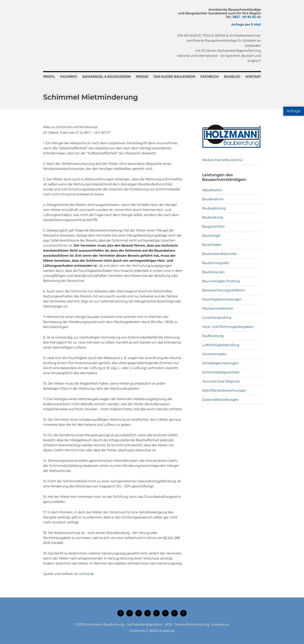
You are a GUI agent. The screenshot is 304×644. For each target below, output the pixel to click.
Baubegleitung (214, 208)
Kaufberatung (213, 336)
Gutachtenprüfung (217, 318)
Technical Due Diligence (221, 381)
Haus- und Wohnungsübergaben (228, 327)
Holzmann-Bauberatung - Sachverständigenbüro (124, 625)
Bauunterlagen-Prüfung (221, 281)
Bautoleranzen (213, 272)
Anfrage (294, 111)
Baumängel (211, 236)
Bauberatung (212, 217)
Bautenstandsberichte (219, 254)
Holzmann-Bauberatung (64, 16)
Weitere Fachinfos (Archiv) (222, 160)
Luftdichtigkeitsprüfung (221, 345)
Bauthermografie (215, 263)
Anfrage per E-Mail (246, 25)
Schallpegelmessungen (220, 363)
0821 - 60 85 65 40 (247, 17)
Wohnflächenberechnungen (224, 391)
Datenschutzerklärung (192, 625)
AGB (168, 625)
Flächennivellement (218, 309)
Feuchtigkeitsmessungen (222, 299)
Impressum (220, 625)
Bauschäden (212, 245)
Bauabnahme (213, 199)
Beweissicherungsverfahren (224, 290)
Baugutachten (213, 227)
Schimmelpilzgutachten (221, 372)
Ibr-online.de (84, 574)
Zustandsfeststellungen (220, 400)
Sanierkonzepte (214, 354)
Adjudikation (212, 190)
